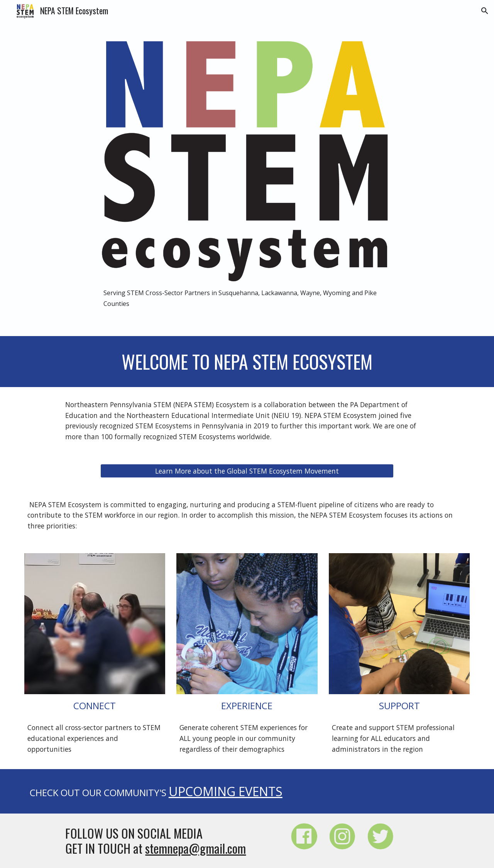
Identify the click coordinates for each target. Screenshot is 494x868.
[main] (247, 298)
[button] (485, 11)
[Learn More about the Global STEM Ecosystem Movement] (247, 471)
